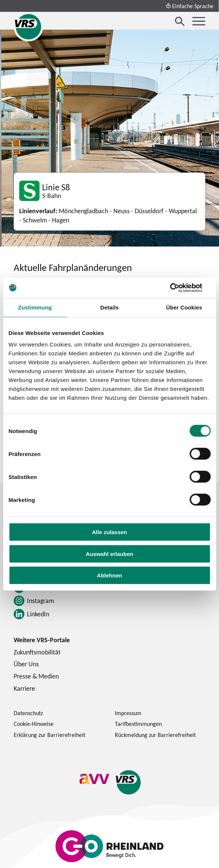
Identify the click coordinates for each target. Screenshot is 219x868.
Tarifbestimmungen (138, 724)
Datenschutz (28, 713)
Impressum (128, 713)
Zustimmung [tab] (35, 307)
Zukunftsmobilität (37, 652)
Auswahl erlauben (109, 554)
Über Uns (26, 664)
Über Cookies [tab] (184, 307)
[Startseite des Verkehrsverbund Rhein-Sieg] (28, 27)
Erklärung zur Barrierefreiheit (49, 735)
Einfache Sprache (189, 6)
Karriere (24, 688)
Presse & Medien (36, 676)
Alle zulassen (109, 532)
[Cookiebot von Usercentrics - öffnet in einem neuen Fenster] (178, 288)
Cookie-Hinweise (34, 724)
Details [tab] (110, 307)
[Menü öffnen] (199, 21)
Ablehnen (109, 575)
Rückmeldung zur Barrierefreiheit (155, 735)
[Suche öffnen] (180, 21)
